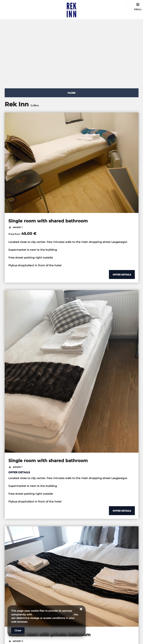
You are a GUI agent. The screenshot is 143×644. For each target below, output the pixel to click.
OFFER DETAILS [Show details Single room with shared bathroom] (19, 472)
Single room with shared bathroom (48, 221)
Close (18, 630)
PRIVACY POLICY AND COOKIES (53, 614)
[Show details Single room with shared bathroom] (122, 274)
